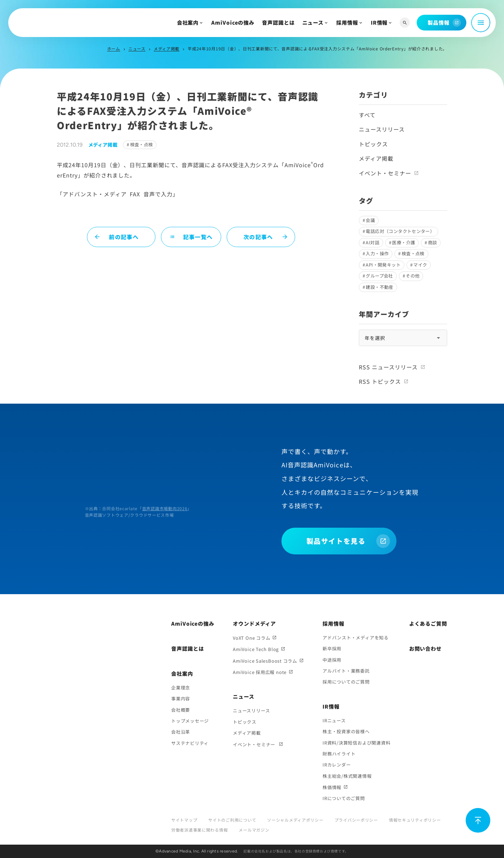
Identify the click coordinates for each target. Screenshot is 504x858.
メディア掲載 (167, 48)
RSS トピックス (380, 381)
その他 (413, 276)
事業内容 (181, 698)
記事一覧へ (191, 237)
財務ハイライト (339, 754)
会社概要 (181, 710)
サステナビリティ (190, 743)
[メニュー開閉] (481, 23)
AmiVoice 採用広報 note (260, 672)
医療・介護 (404, 242)
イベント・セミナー (385, 173)
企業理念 (181, 688)
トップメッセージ (190, 721)
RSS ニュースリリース (388, 367)
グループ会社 (379, 276)
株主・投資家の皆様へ (346, 731)
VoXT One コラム (251, 638)
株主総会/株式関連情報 (347, 776)
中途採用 (332, 660)
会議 (370, 220)
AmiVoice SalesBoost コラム (265, 661)
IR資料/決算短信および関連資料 (356, 743)
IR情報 (379, 22)
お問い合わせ (425, 648)
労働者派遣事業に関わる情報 (199, 830)
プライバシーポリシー (356, 820)
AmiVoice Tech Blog (256, 649)
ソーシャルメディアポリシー (295, 820)
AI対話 (373, 242)
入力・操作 (377, 253)
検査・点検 (142, 144)
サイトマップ (184, 820)
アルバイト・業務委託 (346, 671)
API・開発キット (383, 265)
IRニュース (334, 720)
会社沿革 (181, 732)
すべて (367, 115)
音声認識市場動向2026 (165, 508)
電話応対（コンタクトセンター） (400, 231)
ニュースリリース (382, 129)
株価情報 (332, 787)
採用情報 (347, 22)
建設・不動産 (379, 287)
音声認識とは (278, 22)
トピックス (373, 144)
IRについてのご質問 (344, 798)
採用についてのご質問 (346, 682)
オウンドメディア (254, 623)
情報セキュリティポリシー (415, 820)
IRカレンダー (337, 765)
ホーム (114, 48)
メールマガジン (254, 830)
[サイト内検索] (405, 23)
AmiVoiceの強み (233, 22)
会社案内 (188, 22)
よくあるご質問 (428, 623)
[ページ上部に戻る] (478, 820)
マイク (420, 265)
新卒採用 (332, 648)
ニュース (313, 22)
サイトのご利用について (232, 820)
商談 (433, 242)
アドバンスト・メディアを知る (356, 638)
